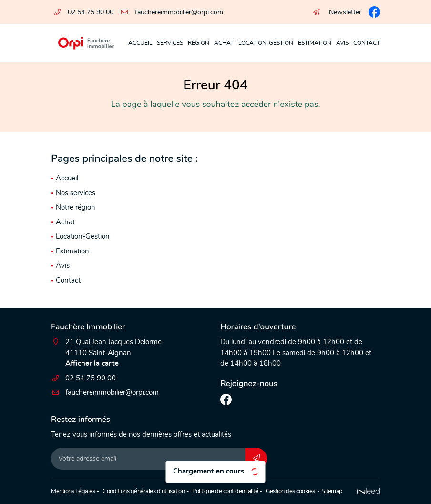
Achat (224, 43)
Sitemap (332, 491)
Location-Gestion (266, 43)
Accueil (140, 43)
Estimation (315, 43)
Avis (342, 43)
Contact (367, 43)
